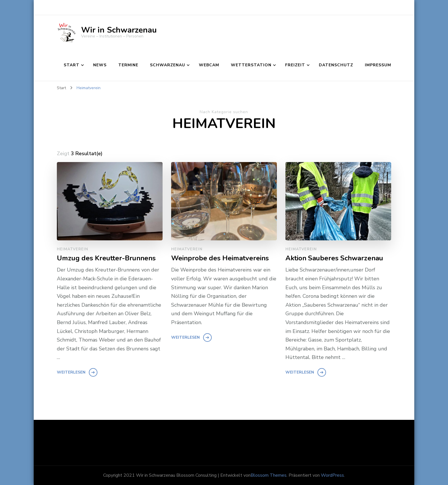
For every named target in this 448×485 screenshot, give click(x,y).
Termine (128, 65)
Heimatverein (73, 249)
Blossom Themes (269, 475)
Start (72, 65)
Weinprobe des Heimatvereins (220, 258)
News (100, 65)
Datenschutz (336, 65)
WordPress (332, 475)
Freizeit (295, 65)
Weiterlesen (71, 372)
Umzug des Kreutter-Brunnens (106, 258)
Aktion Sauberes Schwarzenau (334, 258)
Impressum (378, 65)
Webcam (209, 65)
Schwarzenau (168, 65)
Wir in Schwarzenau (119, 30)
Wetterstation (251, 65)
